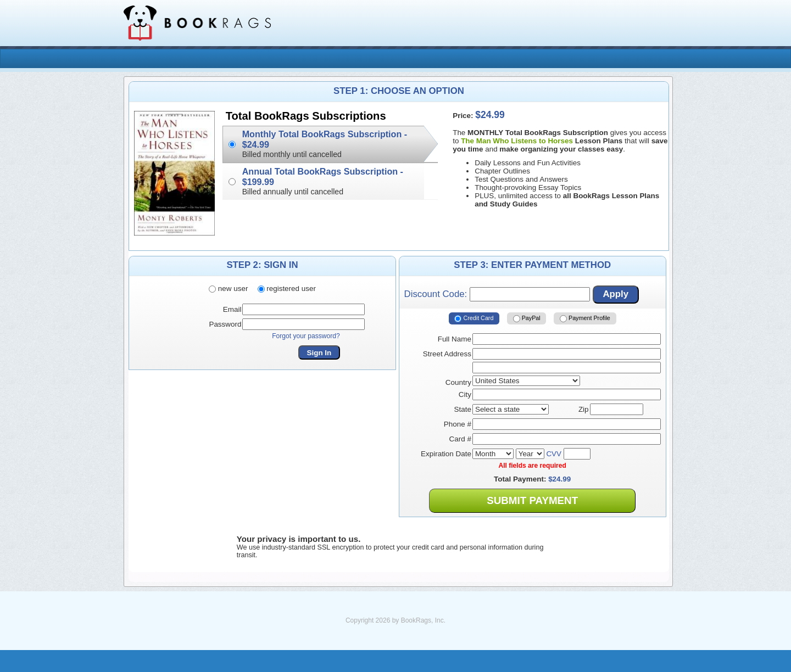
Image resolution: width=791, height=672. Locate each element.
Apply (615, 294)
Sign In (319, 353)
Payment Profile (585, 318)
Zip (584, 409)
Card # (460, 439)
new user (228, 289)
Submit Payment (532, 500)
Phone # (458, 424)
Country (458, 382)
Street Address (447, 354)
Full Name (455, 339)
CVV (554, 454)
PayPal (527, 318)
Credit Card (474, 318)
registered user (287, 289)
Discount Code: (497, 294)
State (463, 409)
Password (225, 324)
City (465, 394)
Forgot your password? (306, 336)
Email (232, 309)
